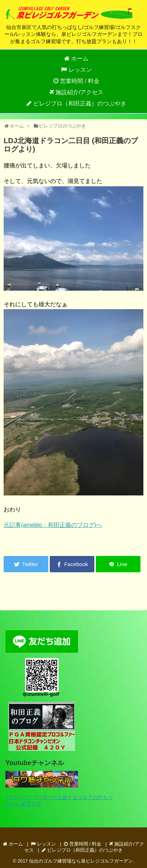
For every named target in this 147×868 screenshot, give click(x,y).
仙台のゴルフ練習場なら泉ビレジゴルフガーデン (81, 861)
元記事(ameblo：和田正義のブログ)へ (53, 525)
